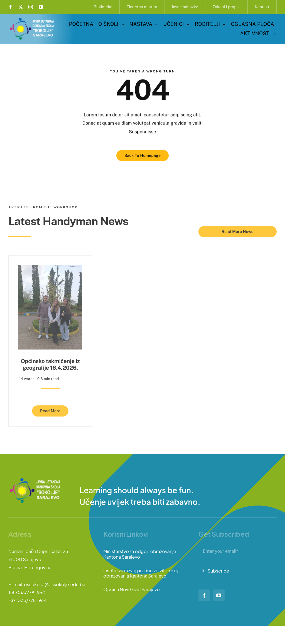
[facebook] (11, 7)
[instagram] (31, 7)
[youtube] (41, 7)
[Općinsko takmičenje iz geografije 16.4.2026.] (50, 268)
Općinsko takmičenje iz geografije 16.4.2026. (50, 363)
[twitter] (21, 7)
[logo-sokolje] (32, 19)
